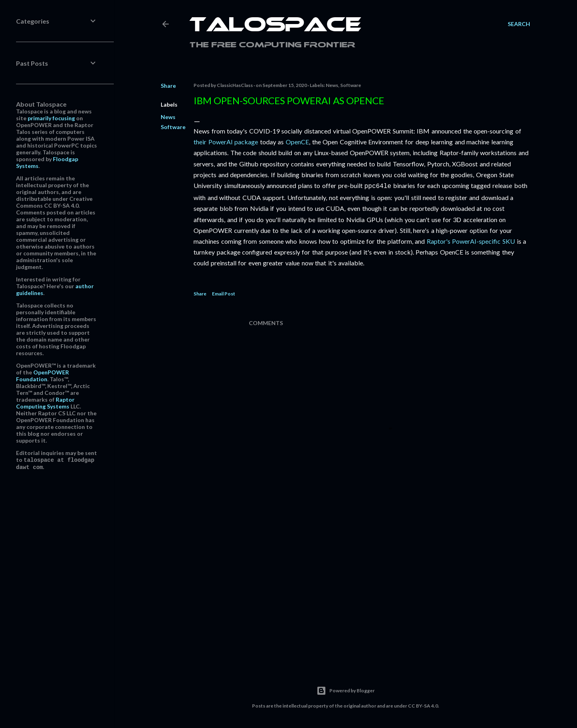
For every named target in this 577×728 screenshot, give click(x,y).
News (168, 117)
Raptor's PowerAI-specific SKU (471, 240)
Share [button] (168, 86)
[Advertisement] (389, 589)
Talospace (275, 26)
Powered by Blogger (346, 690)
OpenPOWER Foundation (42, 376)
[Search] (519, 24)
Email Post (224, 293)
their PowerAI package (226, 142)
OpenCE (297, 142)
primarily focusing (51, 118)
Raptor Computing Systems (45, 403)
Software (173, 127)
